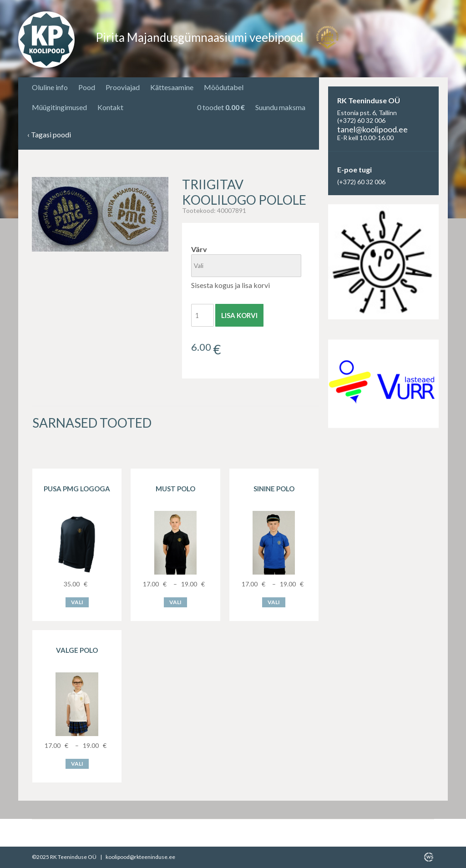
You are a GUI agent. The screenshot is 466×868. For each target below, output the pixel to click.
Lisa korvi (239, 315)
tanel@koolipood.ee (372, 129)
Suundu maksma (280, 107)
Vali (77, 602)
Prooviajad (123, 87)
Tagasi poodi (49, 135)
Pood (87, 87)
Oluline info (50, 87)
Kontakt (110, 107)
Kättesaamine (172, 87)
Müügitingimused (59, 107)
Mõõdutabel (224, 87)
